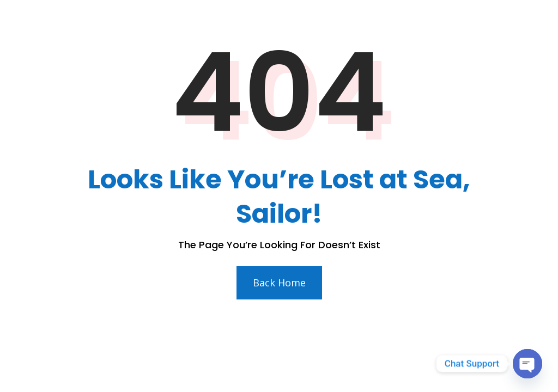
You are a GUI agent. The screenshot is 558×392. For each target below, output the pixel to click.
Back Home (279, 283)
